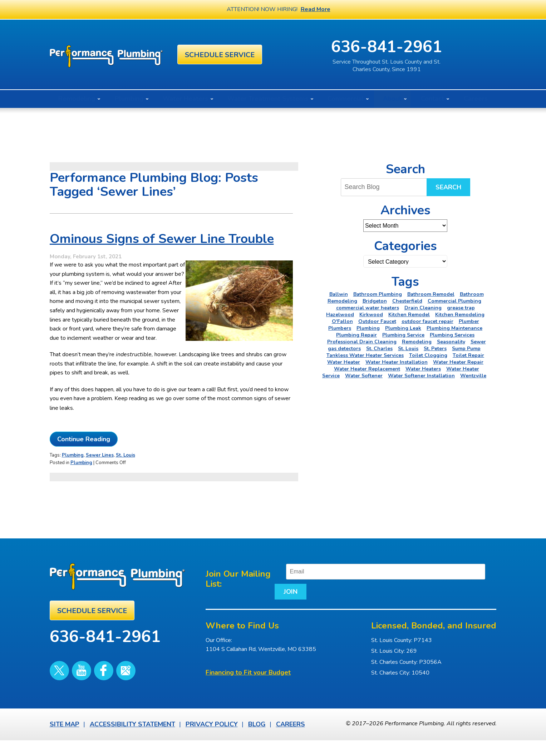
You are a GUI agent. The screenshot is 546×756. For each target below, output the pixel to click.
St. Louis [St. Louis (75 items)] (408, 349)
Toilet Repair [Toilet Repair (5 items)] (468, 355)
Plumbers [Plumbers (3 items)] (340, 328)
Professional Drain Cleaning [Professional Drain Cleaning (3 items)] (362, 342)
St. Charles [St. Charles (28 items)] (379, 349)
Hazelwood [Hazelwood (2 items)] (340, 315)
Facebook (90, 676)
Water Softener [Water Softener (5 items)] (364, 376)
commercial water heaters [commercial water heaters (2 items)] (368, 308)
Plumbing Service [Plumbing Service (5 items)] (403, 335)
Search (448, 187)
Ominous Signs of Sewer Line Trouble (162, 246)
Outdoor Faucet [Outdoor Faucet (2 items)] (377, 321)
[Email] (396, 588)
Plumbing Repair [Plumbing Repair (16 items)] (356, 335)
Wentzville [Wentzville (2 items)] (473, 376)
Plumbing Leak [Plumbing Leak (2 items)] (403, 328)
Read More (316, 9)
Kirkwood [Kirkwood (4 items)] (371, 315)
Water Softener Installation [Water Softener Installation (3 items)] (421, 376)
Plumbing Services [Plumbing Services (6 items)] (452, 335)
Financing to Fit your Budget (248, 689)
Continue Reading (84, 457)
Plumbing (73, 473)
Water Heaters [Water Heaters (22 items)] (423, 369)
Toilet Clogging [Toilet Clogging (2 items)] (428, 355)
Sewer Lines (100, 473)
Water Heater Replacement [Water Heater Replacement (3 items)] (367, 369)
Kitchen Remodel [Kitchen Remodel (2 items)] (409, 315)
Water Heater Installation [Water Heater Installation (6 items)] (397, 362)
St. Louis (126, 473)
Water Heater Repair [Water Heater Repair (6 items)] (458, 362)
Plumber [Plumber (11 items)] (469, 321)
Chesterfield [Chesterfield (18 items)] (407, 301)
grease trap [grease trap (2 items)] (461, 308)
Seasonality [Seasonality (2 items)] (451, 342)
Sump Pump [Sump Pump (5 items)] (466, 349)
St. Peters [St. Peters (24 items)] (435, 349)
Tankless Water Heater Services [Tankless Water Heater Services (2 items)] (365, 355)
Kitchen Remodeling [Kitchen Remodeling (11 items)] (460, 315)
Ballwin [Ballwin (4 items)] (339, 294)
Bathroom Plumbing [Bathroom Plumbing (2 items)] (378, 294)
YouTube (74, 676)
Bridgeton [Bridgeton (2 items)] (375, 301)
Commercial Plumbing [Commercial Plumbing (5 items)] (454, 301)
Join (281, 608)
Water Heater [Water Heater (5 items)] (344, 362)
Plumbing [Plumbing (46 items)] (368, 328)
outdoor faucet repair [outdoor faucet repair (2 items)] (427, 321)
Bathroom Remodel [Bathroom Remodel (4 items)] (431, 294)
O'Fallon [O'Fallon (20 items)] (342, 321)
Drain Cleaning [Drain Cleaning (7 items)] (423, 308)
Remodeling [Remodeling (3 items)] (417, 342)
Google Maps (107, 676)
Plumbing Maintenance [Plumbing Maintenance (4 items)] (454, 328)
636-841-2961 (422, 47)
